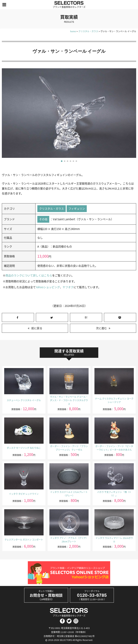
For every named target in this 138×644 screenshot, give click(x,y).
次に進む (101, 328)
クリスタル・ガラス (52, 209)
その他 (43, 219)
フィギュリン (77, 209)
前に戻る (37, 328)
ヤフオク (68, 287)
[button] (62, 161)
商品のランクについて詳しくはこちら (29, 275)
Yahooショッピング (48, 287)
